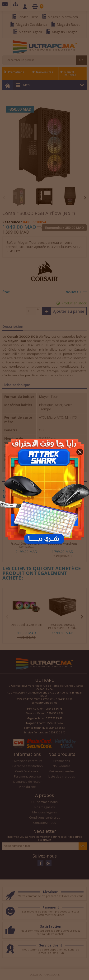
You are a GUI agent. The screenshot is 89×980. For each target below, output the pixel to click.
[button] (80, 452)
